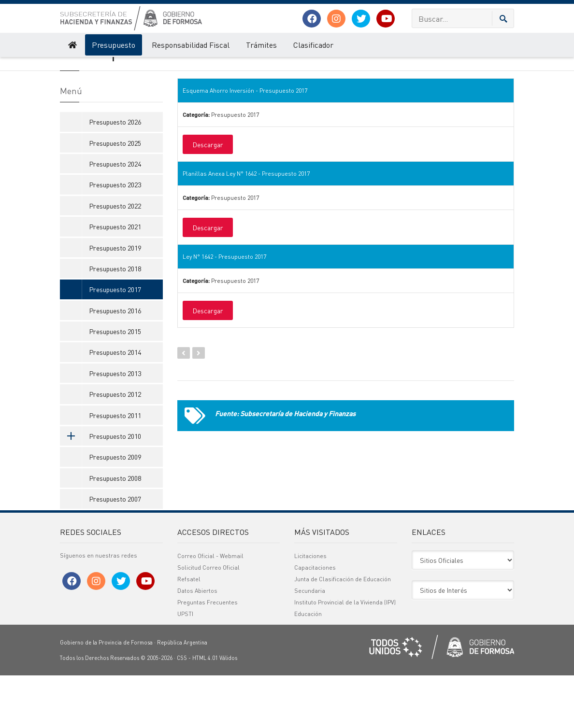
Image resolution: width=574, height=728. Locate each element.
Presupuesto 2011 (115, 467)
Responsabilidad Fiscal (191, 45)
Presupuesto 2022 (115, 258)
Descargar (208, 196)
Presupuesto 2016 (115, 363)
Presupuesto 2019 (115, 300)
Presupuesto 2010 (100, 488)
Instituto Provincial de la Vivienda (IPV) (345, 655)
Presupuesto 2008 (115, 530)
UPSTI (185, 666)
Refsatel (189, 632)
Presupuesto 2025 (115, 195)
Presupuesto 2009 (115, 509)
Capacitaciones (315, 620)
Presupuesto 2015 (115, 383)
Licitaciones (310, 609)
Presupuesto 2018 (115, 321)
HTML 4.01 (205, 711)
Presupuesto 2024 (115, 216)
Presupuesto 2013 (115, 425)
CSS (182, 711)
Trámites (261, 45)
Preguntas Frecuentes (208, 655)
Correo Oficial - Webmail (210, 609)
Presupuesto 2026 (115, 174)
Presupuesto (114, 45)
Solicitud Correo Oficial (208, 620)
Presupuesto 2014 (115, 405)
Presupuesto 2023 (115, 237)
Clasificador (313, 45)
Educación (308, 666)
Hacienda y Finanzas (85, 67)
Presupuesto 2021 (115, 279)
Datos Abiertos (197, 643)
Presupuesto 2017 (181, 67)
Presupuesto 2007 (115, 551)
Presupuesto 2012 (115, 446)
